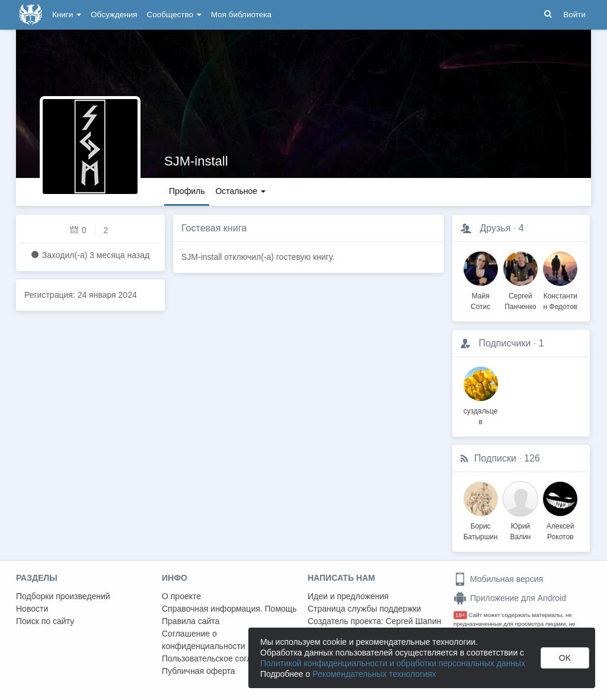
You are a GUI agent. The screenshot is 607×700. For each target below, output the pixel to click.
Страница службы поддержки (364, 609)
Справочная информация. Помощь (229, 609)
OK (565, 658)
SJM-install (196, 161)
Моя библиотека (241, 15)
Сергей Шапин (413, 621)
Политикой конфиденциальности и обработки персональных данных (393, 663)
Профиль (187, 191)
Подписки (495, 458)
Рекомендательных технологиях (374, 674)
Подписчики (504, 343)
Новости (32, 609)
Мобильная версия (498, 579)
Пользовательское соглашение (222, 658)
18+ (460, 615)
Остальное (240, 191)
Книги (67, 15)
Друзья (495, 228)
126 (532, 458)
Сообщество (174, 15)
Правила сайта (191, 621)
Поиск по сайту (45, 621)
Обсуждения (114, 15)
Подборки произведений (63, 596)
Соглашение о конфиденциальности (204, 640)
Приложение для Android (510, 598)
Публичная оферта (199, 671)
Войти (574, 15)
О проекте (181, 596)
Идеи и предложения (348, 596)
